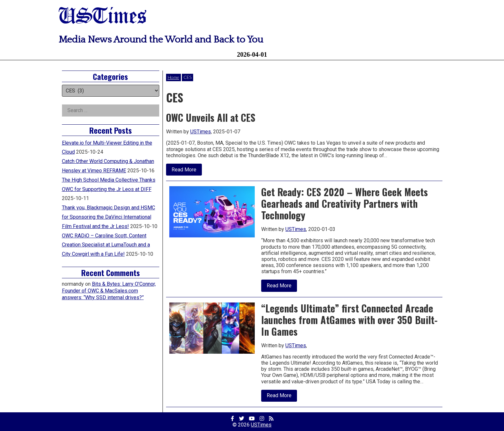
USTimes (103, 17)
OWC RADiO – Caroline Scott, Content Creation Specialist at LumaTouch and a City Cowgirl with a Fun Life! (106, 245)
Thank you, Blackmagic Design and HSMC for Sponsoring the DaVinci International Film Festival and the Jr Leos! (109, 217)
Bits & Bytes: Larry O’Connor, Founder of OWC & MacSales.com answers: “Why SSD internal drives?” (109, 291)
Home (173, 77)
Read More (187, 171)
